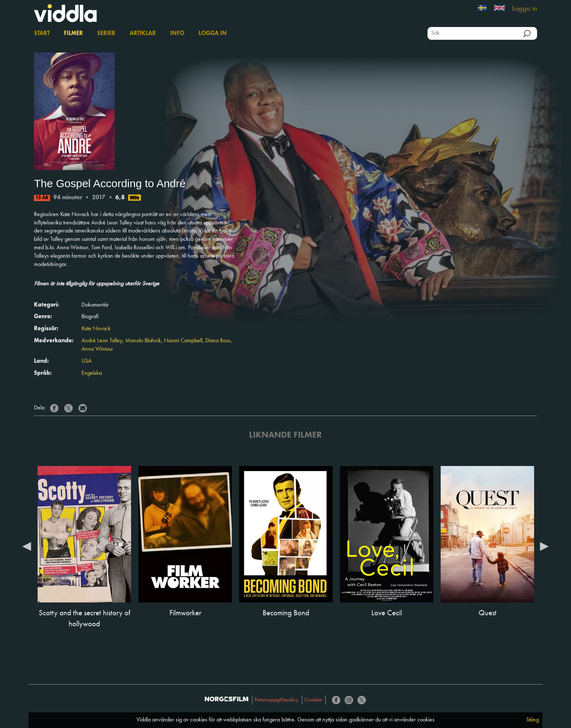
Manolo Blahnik (143, 341)
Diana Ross (218, 341)
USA (87, 361)
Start (42, 34)
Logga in (525, 9)
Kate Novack (96, 329)
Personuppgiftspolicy (276, 700)
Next (544, 546)
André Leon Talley (102, 341)
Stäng (532, 720)
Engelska (92, 373)
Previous (27, 546)
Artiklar (143, 34)
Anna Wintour (97, 349)
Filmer (73, 34)
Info (177, 34)
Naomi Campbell (183, 341)
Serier (106, 34)
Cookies (313, 700)
